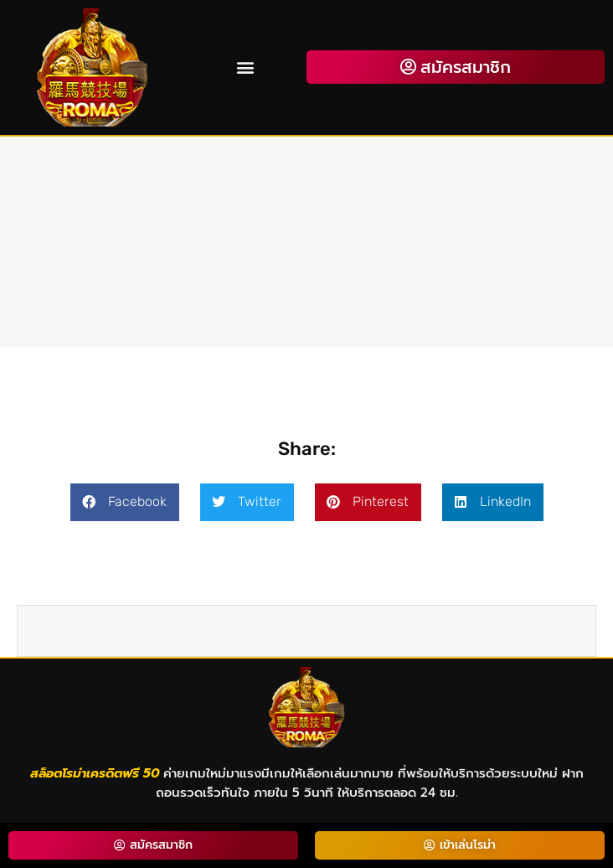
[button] (245, 67)
